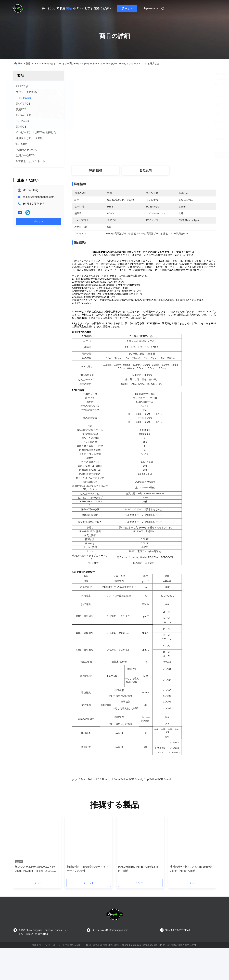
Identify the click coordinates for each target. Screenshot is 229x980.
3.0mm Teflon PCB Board (94, 803)
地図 (34, 969)
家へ (44, 8)
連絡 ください (103, 8)
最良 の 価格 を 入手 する (163, 155)
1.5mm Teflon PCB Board (127, 803)
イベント (78, 8)
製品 (69, 8)
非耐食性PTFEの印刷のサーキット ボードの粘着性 (88, 892)
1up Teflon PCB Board (158, 803)
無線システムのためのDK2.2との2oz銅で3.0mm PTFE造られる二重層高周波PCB (36, 893)
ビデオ (89, 8)
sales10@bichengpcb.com (39, 197)
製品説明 (146, 171)
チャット (127, 8)
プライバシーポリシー (51, 969)
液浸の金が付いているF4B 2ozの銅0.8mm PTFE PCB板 (191, 892)
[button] (23, 872)
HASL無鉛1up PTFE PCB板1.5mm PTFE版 (139, 892)
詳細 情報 (96, 171)
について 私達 (57, 8)
